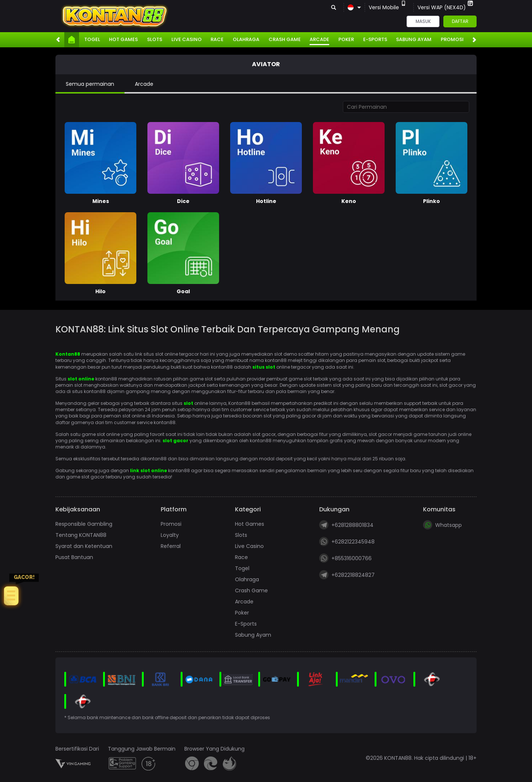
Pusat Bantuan (74, 557)
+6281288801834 (346, 525)
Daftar (460, 21)
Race (217, 40)
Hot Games (123, 40)
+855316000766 (345, 558)
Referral (171, 546)
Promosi (452, 40)
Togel (92, 40)
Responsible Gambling (84, 524)
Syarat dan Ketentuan (84, 546)
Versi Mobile (387, 7)
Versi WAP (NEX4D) (445, 7)
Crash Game (285, 40)
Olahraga (246, 40)
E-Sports (375, 40)
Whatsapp (442, 525)
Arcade (319, 40)
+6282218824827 (347, 575)
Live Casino (187, 40)
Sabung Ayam (414, 40)
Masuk (423, 21)
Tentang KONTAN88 (81, 535)
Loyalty (170, 535)
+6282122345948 (347, 541)
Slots (155, 40)
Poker (346, 40)
